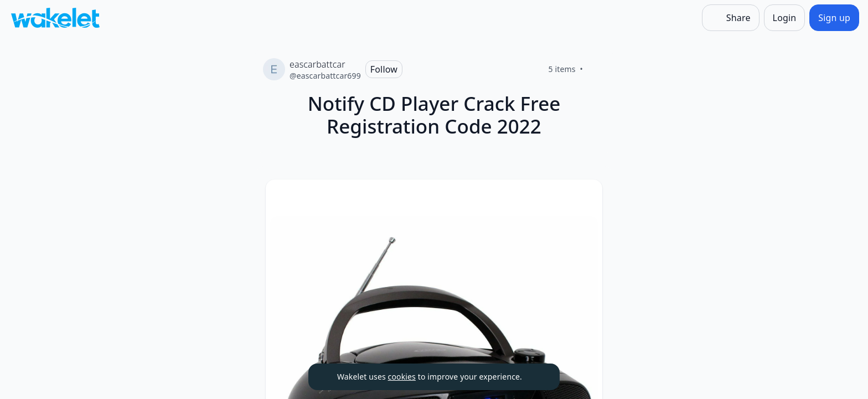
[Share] (731, 18)
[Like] (596, 69)
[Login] (785, 18)
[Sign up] (834, 18)
